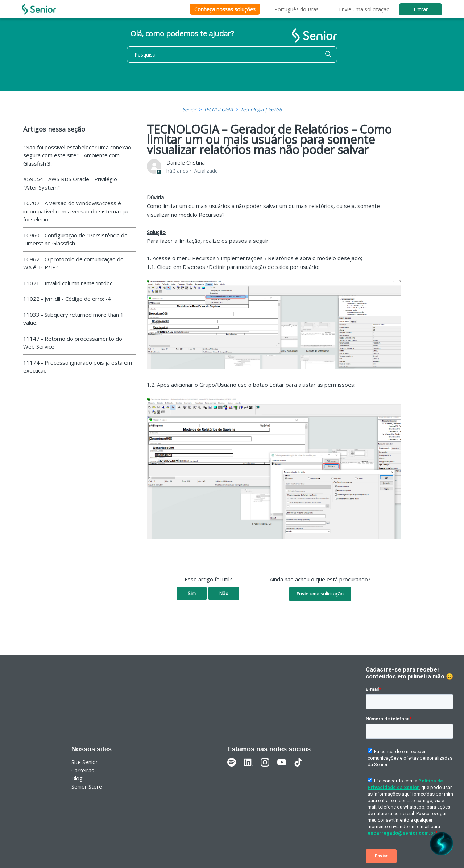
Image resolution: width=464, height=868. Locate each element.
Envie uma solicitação (364, 9)
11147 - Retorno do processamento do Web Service (73, 343)
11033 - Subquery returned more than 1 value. (73, 319)
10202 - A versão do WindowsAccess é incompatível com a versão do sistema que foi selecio (76, 211)
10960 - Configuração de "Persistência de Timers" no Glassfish (75, 239)
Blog (77, 778)
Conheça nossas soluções (225, 9)
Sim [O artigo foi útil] (192, 593)
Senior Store (87, 786)
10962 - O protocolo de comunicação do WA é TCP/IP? (73, 263)
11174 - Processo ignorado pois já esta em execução (78, 367)
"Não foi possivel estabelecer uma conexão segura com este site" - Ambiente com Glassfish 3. (77, 155)
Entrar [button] (421, 9)
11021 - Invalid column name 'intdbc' (68, 283)
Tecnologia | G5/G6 (261, 109)
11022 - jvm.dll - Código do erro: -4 (67, 299)
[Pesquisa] (232, 55)
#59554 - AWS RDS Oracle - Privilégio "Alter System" (70, 183)
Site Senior (85, 762)
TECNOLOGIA (218, 109)
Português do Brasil (298, 9)
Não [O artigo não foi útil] (224, 593)
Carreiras (83, 770)
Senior (189, 109)
